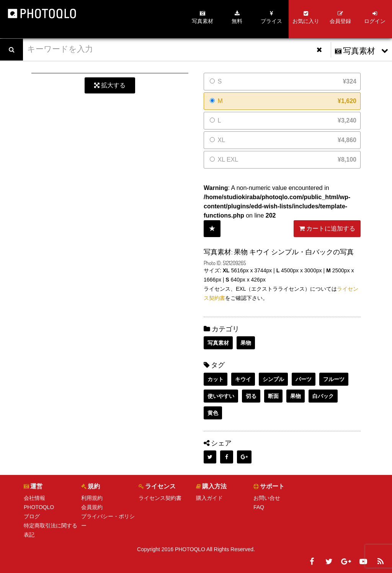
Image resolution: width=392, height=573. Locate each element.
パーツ (304, 379)
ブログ (32, 516)
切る (251, 396)
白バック (323, 396)
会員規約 (92, 507)
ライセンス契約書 (160, 498)
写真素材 (218, 343)
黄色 (213, 413)
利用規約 (92, 498)
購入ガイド (209, 498)
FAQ (259, 507)
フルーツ (334, 379)
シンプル (273, 379)
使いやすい (221, 396)
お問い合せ (267, 498)
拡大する (110, 85)
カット (216, 379)
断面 (273, 396)
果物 (246, 343)
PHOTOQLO (39, 507)
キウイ (243, 379)
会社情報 (34, 498)
